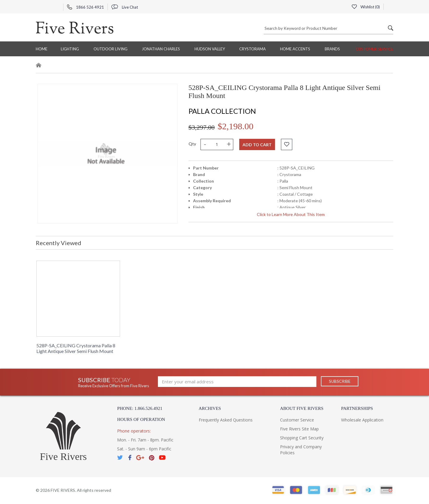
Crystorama (252, 49)
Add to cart (257, 145)
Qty (192, 144)
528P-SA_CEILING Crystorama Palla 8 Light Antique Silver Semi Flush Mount (76, 348)
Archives (210, 408)
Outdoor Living (111, 49)
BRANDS (332, 49)
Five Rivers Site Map (299, 429)
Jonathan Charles (161, 49)
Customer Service (374, 49)
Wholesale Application (362, 420)
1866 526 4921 (86, 7)
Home (42, 49)
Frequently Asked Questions (226, 420)
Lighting (70, 49)
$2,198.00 (236, 126)
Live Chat (125, 7)
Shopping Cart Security (302, 438)
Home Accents (295, 49)
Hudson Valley (210, 49)
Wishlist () (366, 7)
